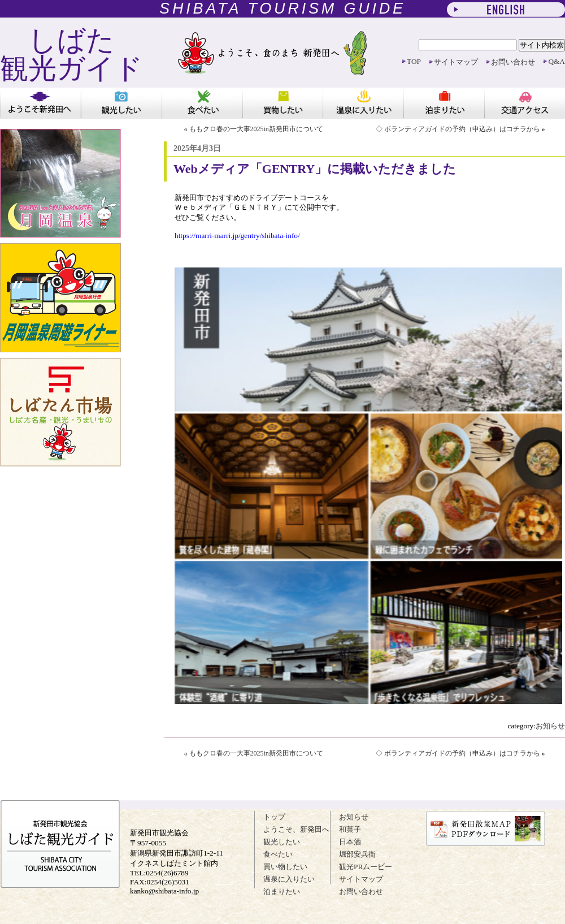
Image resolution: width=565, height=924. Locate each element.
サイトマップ (456, 62)
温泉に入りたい (363, 103)
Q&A (557, 61)
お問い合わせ (513, 62)
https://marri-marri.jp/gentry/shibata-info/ (237, 236)
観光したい (121, 103)
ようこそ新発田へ (40, 103)
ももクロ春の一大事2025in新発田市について (256, 129)
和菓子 (350, 829)
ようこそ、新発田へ (296, 829)
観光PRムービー (366, 867)
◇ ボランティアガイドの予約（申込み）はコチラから (458, 129)
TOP (414, 61)
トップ (274, 817)
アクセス (525, 103)
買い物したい (283, 103)
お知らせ (550, 726)
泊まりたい (444, 103)
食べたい (202, 103)
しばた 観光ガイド (71, 54)
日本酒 (350, 842)
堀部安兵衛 (357, 854)
